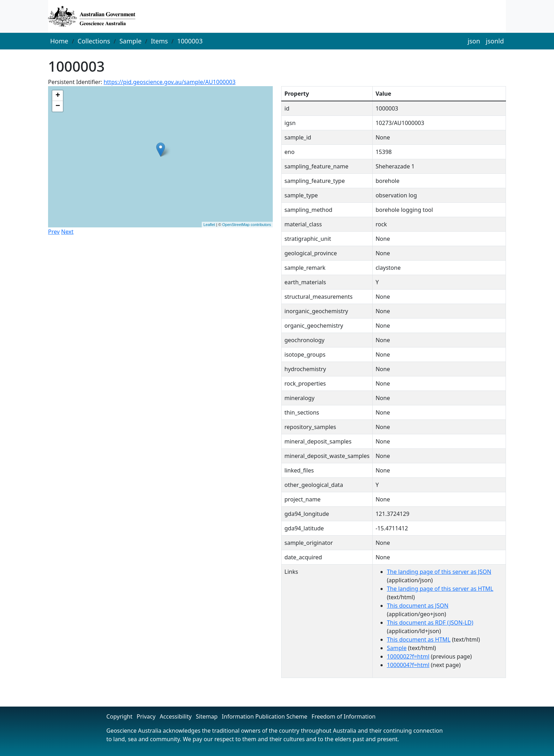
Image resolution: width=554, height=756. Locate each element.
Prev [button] (54, 232)
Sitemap (207, 716)
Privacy (146, 716)
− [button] (58, 106)
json (474, 41)
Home (59, 41)
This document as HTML (419, 639)
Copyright (119, 716)
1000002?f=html (408, 656)
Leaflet (209, 225)
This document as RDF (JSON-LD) (430, 623)
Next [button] (67, 232)
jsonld (495, 41)
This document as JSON (418, 606)
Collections (94, 41)
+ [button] (58, 96)
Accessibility (176, 716)
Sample (131, 41)
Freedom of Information (344, 716)
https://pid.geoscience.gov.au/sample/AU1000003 (169, 82)
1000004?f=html (408, 665)
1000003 (190, 41)
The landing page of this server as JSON (439, 572)
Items (159, 41)
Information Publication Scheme (265, 716)
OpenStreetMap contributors (247, 225)
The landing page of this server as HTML (440, 589)
